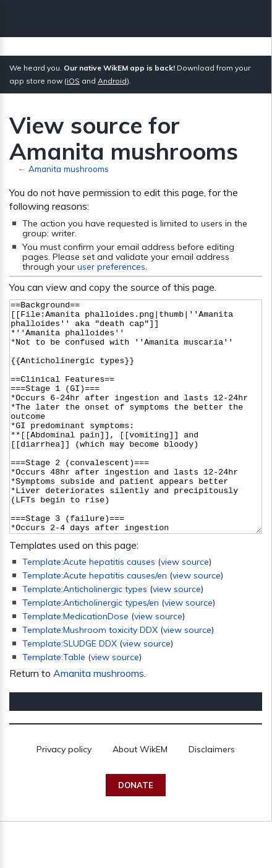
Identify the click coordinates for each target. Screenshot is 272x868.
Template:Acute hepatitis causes (89, 608)
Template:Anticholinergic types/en (91, 649)
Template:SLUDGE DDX (70, 690)
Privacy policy (64, 796)
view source (185, 608)
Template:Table (54, 703)
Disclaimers (212, 796)
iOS (73, 81)
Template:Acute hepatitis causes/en (95, 622)
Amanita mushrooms (69, 169)
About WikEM (140, 796)
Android (112, 81)
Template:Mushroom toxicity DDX (90, 676)
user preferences (111, 267)
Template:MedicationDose (75, 663)
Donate (136, 831)
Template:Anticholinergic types (85, 635)
